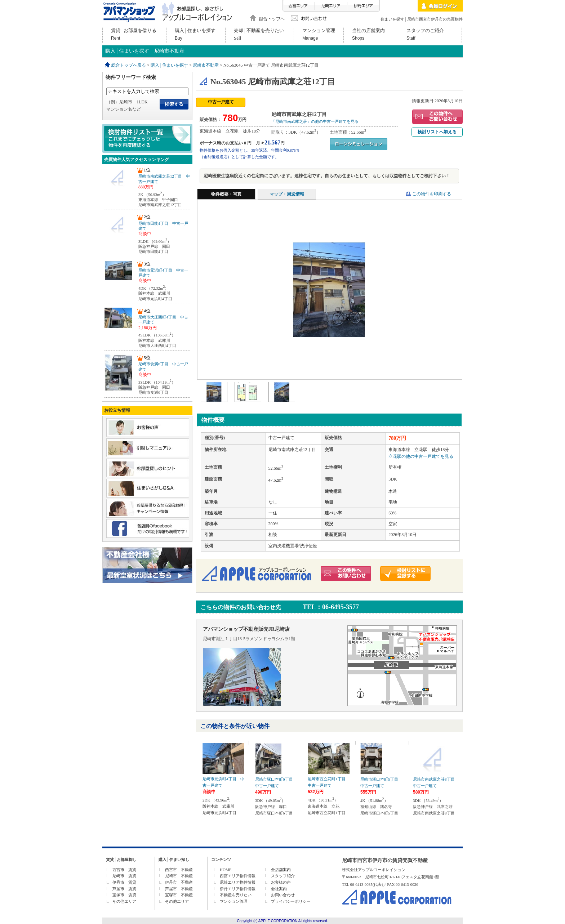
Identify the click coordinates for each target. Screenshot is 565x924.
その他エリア (124, 901)
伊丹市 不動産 (179, 882)
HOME (226, 870)
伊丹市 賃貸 (124, 882)
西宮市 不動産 (179, 870)
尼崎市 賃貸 (124, 876)
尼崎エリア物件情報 (238, 882)
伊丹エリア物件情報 (238, 889)
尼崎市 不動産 (179, 876)
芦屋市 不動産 (179, 889)
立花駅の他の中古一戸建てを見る (421, 456)
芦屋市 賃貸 (124, 889)
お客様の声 (281, 882)
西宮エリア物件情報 (238, 876)
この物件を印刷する (432, 194)
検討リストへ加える (437, 132)
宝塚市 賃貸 (124, 895)
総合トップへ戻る (129, 65)
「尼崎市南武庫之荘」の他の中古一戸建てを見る (315, 121)
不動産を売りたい (236, 895)
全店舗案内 (281, 870)
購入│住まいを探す (170, 65)
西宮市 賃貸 (124, 870)
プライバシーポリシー (291, 901)
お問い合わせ (283, 895)
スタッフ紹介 (283, 876)
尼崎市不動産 (206, 65)
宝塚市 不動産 (179, 895)
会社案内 (279, 889)
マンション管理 (234, 901)
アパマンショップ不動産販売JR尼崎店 (246, 629)
